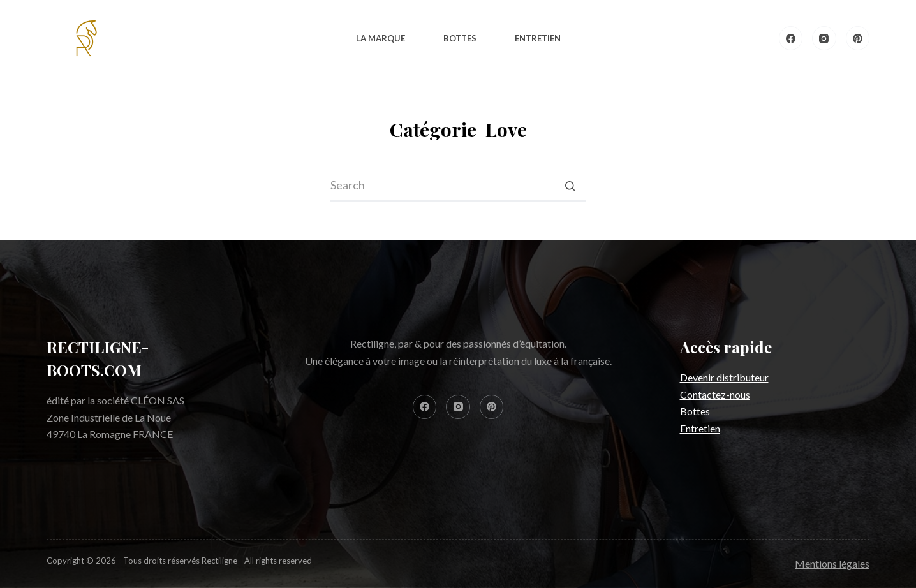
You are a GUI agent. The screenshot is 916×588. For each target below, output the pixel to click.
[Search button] (570, 186)
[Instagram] (824, 38)
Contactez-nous (715, 394)
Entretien (700, 428)
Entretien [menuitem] (538, 38)
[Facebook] (791, 38)
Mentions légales (832, 563)
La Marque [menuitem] (380, 38)
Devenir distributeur (724, 377)
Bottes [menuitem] (460, 38)
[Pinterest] (858, 38)
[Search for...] (458, 186)
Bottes (695, 411)
